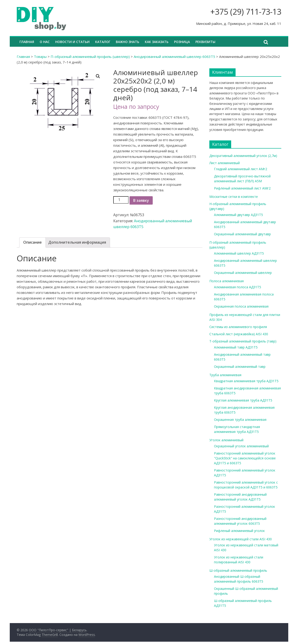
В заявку (141, 200)
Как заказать (157, 42)
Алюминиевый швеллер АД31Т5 (239, 253)
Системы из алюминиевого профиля (238, 327)
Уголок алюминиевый (226, 440)
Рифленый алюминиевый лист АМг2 (242, 188)
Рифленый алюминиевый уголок (239, 531)
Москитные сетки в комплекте (234, 197)
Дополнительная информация (77, 242)
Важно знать (128, 42)
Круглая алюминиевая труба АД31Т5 (243, 400)
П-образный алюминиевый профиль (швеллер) (90, 56)
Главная (27, 42)
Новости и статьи (72, 42)
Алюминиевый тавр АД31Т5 (236, 347)
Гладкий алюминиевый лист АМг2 (241, 169)
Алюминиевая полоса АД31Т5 (238, 287)
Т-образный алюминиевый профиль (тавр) (243, 341)
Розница (182, 42)
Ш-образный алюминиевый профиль (238, 570)
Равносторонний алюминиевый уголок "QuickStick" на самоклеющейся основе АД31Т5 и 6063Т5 (245, 458)
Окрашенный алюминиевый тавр (240, 367)
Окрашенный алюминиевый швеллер (243, 273)
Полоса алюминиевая (227, 281)
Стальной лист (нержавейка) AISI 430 (239, 334)
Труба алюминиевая (225, 375)
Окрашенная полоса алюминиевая (241, 306)
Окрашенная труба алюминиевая (240, 420)
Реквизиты (205, 42)
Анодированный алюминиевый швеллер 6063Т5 (174, 56)
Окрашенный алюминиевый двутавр (242, 234)
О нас (45, 42)
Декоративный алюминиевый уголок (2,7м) (243, 156)
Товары (40, 56)
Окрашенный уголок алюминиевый (241, 446)
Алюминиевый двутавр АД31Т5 (238, 215)
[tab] (32, 242)
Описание (32, 242)
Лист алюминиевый (225, 163)
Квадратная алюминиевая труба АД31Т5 (246, 381)
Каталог (103, 42)
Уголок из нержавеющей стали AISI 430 (241, 539)
